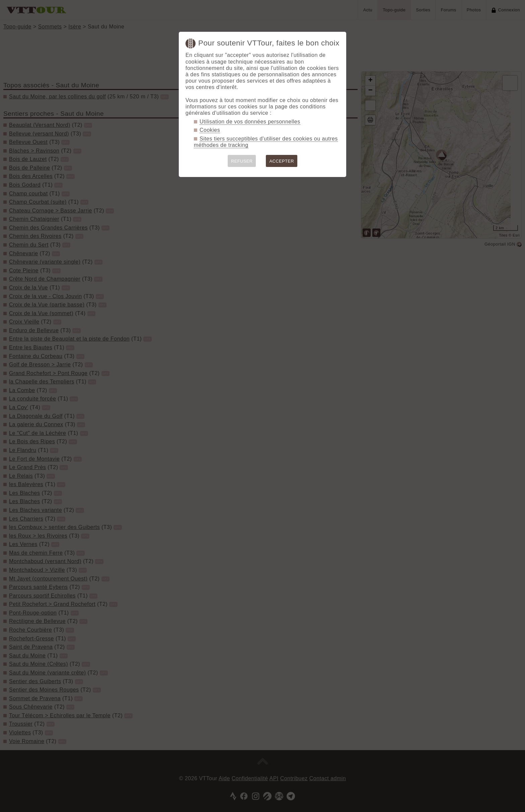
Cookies (210, 130)
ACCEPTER (282, 161)
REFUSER (242, 161)
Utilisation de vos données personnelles (250, 122)
